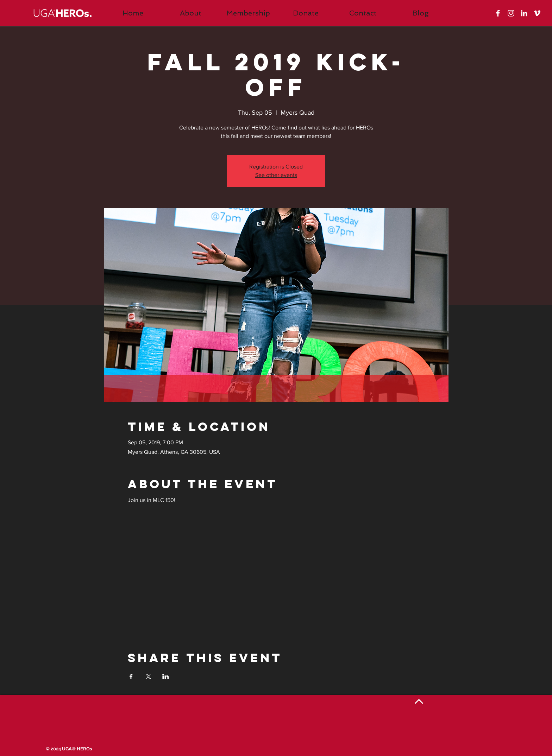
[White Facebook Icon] (498, 13)
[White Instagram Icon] (511, 13)
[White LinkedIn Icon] (524, 13)
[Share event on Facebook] (131, 676)
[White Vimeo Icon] (537, 13)
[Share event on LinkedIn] (166, 676)
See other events (276, 175)
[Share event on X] (148, 676)
